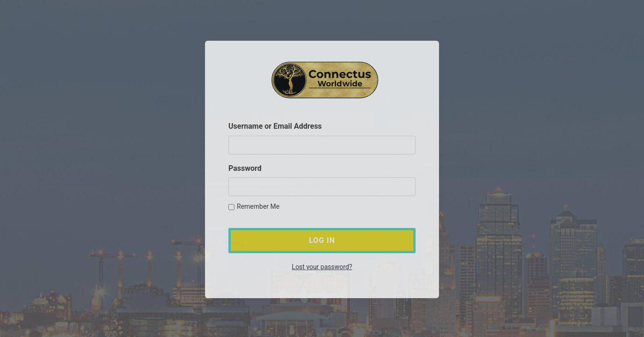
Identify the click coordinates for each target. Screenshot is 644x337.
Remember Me (254, 207)
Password (245, 168)
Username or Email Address (275, 127)
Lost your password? (322, 267)
